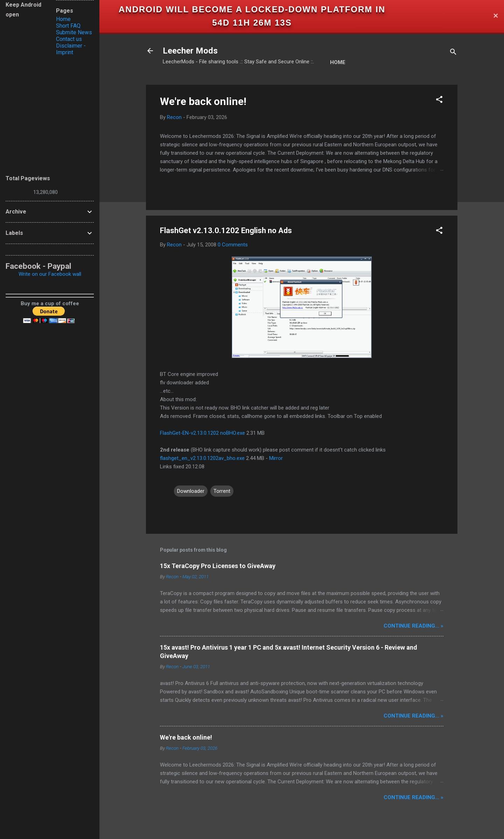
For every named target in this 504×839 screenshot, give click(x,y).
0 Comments (233, 245)
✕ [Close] (496, 16)
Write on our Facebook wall (50, 274)
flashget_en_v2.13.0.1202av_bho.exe (202, 458)
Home (338, 62)
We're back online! (203, 101)
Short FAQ (68, 26)
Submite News (74, 32)
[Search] (453, 53)
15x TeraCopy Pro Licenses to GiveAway (218, 566)
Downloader (191, 491)
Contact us (69, 39)
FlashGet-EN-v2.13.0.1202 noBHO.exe (202, 433)
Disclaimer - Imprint (71, 49)
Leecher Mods (190, 51)
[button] (439, 101)
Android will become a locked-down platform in (252, 9)
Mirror (276, 458)
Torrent (222, 491)
